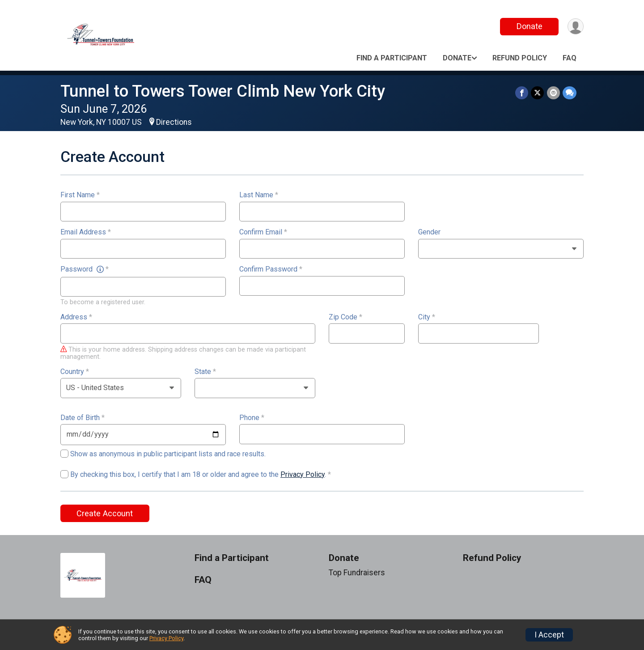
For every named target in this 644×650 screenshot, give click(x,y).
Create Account (105, 513)
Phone (252, 418)
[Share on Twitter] (538, 93)
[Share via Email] (553, 93)
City (427, 317)
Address (76, 317)
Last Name (259, 195)
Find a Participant (392, 58)
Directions (174, 122)
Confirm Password (271, 269)
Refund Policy (520, 58)
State (205, 372)
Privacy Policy (303, 474)
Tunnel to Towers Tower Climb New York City (223, 91)
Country (75, 372)
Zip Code (345, 317)
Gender (429, 232)
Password (85, 269)
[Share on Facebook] (522, 93)
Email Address (86, 232)
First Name (80, 195)
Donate (529, 26)
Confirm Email (263, 232)
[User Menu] (575, 27)
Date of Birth (83, 418)
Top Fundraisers (357, 573)
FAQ (570, 58)
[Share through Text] (570, 93)
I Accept (549, 635)
